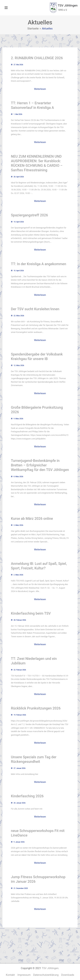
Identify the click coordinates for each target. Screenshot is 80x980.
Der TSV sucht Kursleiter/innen (35, 309)
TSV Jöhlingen (68, 5)
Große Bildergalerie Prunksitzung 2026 (37, 410)
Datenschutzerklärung (46, 975)
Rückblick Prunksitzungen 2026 (36, 708)
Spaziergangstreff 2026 (29, 215)
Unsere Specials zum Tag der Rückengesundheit (34, 759)
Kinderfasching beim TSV (31, 613)
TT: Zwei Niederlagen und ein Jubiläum (34, 661)
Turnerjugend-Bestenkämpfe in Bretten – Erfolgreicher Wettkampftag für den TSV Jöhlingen (40, 465)
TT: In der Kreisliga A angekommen (39, 264)
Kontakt (10, 975)
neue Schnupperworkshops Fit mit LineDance (38, 833)
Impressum (24, 975)
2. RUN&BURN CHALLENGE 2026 (37, 58)
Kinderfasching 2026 (27, 796)
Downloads (68, 975)
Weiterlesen (40, 89)
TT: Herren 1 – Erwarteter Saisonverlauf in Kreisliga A (32, 105)
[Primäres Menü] (6, 8)
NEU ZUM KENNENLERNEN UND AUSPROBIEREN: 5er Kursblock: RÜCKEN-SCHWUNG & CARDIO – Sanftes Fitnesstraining (37, 163)
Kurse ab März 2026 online (32, 519)
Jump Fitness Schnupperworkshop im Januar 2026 (38, 879)
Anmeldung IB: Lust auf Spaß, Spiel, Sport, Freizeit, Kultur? (39, 566)
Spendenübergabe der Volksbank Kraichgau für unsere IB (37, 357)
